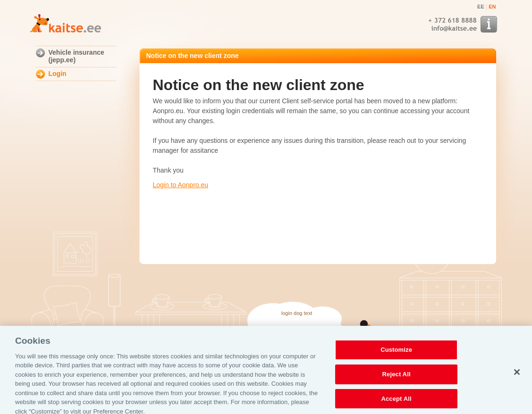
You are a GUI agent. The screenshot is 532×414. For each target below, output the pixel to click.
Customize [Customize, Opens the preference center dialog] (396, 352)
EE (481, 7)
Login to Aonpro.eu (181, 185)
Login (58, 74)
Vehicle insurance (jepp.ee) (76, 56)
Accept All (396, 401)
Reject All (397, 376)
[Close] (517, 374)
